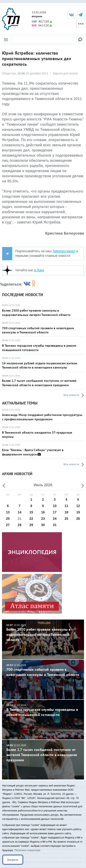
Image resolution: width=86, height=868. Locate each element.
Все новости (71, 395)
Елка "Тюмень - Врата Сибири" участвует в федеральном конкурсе (33, 452)
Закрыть (13, 860)
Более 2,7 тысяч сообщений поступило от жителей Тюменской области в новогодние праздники (39, 383)
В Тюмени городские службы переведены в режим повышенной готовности (43, 710)
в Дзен (39, 270)
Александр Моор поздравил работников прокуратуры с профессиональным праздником (42, 417)
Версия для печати (65, 73)
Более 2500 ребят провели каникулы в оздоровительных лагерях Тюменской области (36, 312)
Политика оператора (27, 850)
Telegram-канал (64, 251)
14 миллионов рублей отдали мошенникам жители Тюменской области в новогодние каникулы (40, 365)
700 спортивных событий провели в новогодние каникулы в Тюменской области (38, 330)
